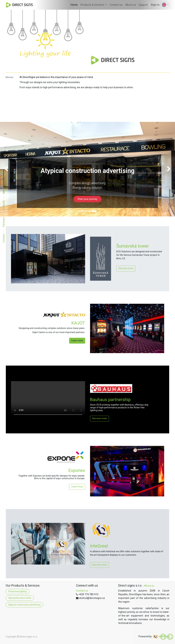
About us (149, 586)
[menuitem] (74, 5)
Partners (4, 222)
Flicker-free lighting (18, 592)
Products (4, 205)
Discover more (101, 262)
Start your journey (87, 199)
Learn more (84, 333)
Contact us (82, 591)
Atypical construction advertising (24, 605)
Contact (4, 238)
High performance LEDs (20, 598)
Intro (4, 191)
